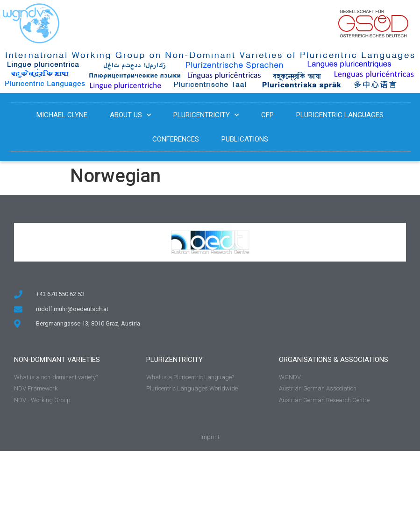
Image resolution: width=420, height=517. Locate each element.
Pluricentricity (206, 115)
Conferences (176, 139)
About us (130, 115)
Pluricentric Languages (340, 115)
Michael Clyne (62, 115)
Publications (245, 139)
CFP (267, 115)
